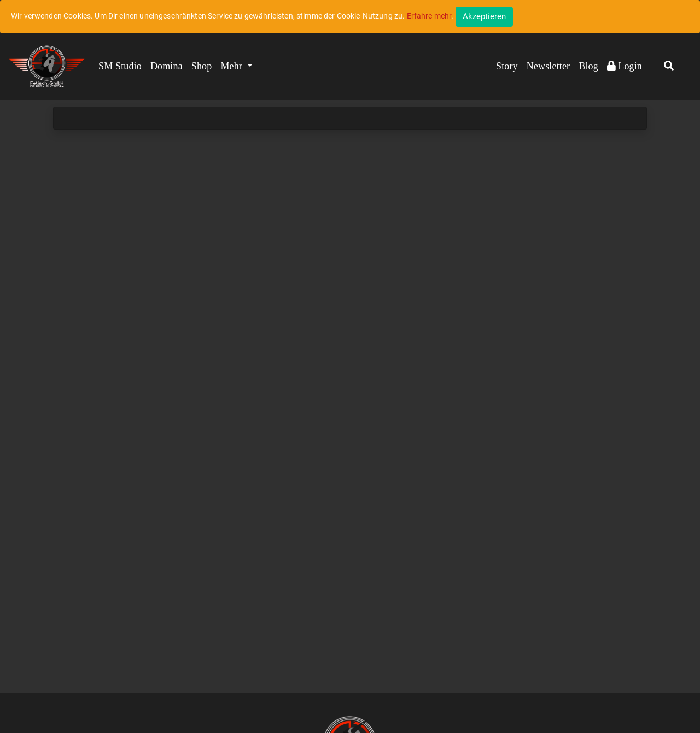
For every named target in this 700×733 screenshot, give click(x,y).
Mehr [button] (232, 66)
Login (625, 66)
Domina (167, 66)
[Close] (484, 17)
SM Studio (120, 66)
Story (507, 66)
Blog (588, 66)
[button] (669, 67)
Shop (202, 66)
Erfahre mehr (429, 16)
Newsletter (548, 66)
